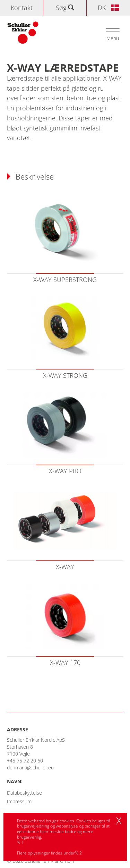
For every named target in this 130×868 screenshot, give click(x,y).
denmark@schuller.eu (30, 768)
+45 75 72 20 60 (25, 761)
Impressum (19, 801)
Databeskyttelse (24, 793)
